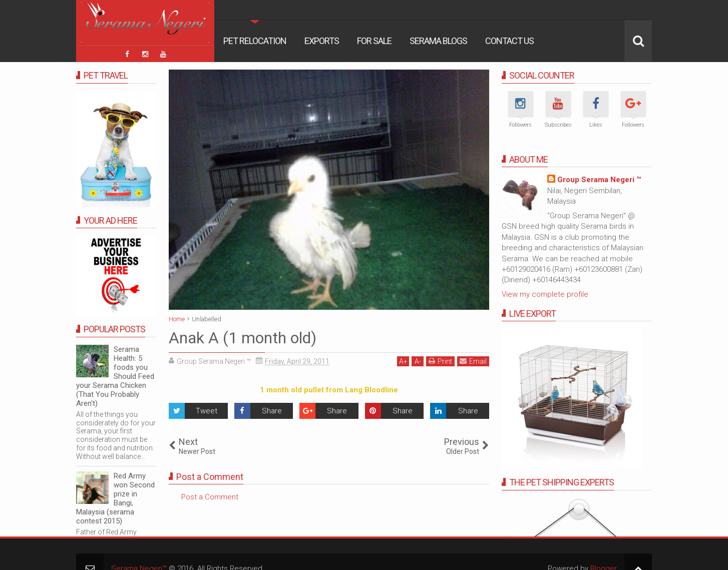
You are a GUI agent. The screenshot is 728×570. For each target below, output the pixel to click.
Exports (322, 41)
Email (473, 361)
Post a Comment (210, 497)
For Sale (374, 41)
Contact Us (509, 41)
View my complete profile (545, 294)
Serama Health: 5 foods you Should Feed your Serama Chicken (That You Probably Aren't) (115, 376)
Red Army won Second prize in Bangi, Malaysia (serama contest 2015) (115, 498)
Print (440, 361)
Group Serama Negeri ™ (599, 180)
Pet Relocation (255, 41)
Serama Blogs (438, 41)
